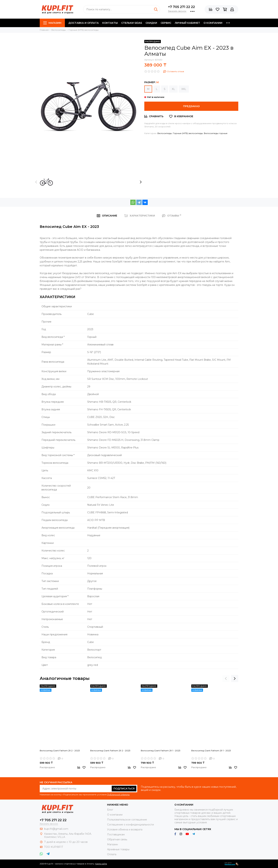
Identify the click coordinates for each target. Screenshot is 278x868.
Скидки (151, 23)
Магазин (52, 23)
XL (173, 89)
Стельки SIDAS (132, 23)
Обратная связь (117, 839)
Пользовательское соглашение (127, 820)
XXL (184, 89)
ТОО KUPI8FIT (54, 847)
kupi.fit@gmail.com (56, 829)
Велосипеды (165, 133)
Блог (110, 810)
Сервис (166, 23)
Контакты (110, 23)
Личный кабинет (187, 23)
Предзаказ (191, 106)
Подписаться (124, 789)
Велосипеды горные (216, 133)
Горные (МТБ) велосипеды (188, 133)
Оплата (112, 854)
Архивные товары (118, 849)
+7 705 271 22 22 (181, 7)
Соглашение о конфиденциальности (130, 825)
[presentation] (36, 182)
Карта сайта (101, 864)
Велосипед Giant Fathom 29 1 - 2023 (161, 751)
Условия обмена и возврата (125, 830)
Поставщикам (116, 834)
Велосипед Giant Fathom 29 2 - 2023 (60, 751)
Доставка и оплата (84, 23)
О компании (213, 23)
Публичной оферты (118, 794)
